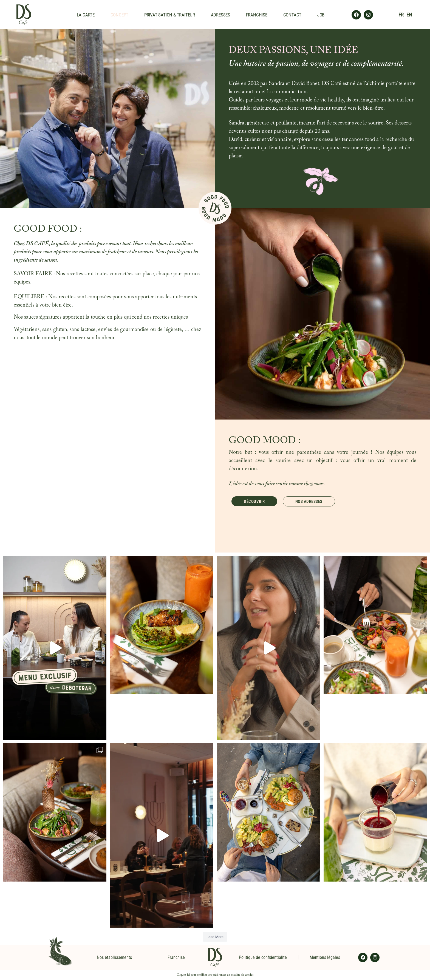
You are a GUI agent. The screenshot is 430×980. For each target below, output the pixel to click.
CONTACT (292, 15)
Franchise (176, 957)
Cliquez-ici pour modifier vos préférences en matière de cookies (215, 975)
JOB (321, 15)
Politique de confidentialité (263, 957)
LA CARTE (86, 15)
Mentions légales (325, 957)
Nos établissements (114, 957)
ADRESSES (220, 15)
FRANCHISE (257, 15)
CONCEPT (120, 15)
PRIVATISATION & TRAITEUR (170, 15)
